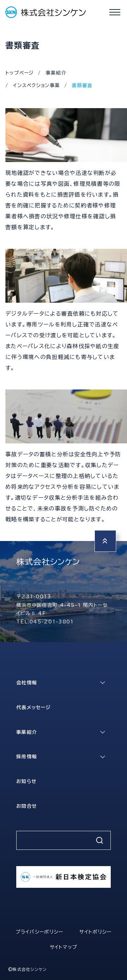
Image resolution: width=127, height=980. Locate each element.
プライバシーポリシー (39, 932)
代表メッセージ (33, 707)
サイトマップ (64, 947)
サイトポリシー (95, 932)
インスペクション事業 (36, 85)
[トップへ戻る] (105, 541)
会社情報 (27, 683)
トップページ (20, 73)
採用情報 (27, 757)
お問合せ (27, 806)
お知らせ (26, 781)
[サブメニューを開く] (103, 683)
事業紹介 (56, 73)
